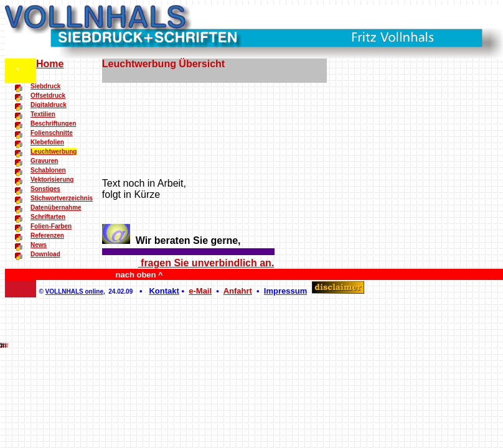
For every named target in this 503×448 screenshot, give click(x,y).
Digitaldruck (49, 105)
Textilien (43, 114)
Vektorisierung (52, 180)
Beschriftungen (53, 124)
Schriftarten (48, 217)
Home (50, 64)
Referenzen (47, 236)
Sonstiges (45, 189)
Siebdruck (45, 86)
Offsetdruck (48, 96)
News (39, 245)
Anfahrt (238, 291)
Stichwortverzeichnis (62, 198)
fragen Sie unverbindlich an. (206, 263)
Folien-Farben (51, 226)
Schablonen (48, 170)
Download (45, 254)
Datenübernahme (56, 208)
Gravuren (44, 161)
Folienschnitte (52, 133)
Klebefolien (47, 142)
